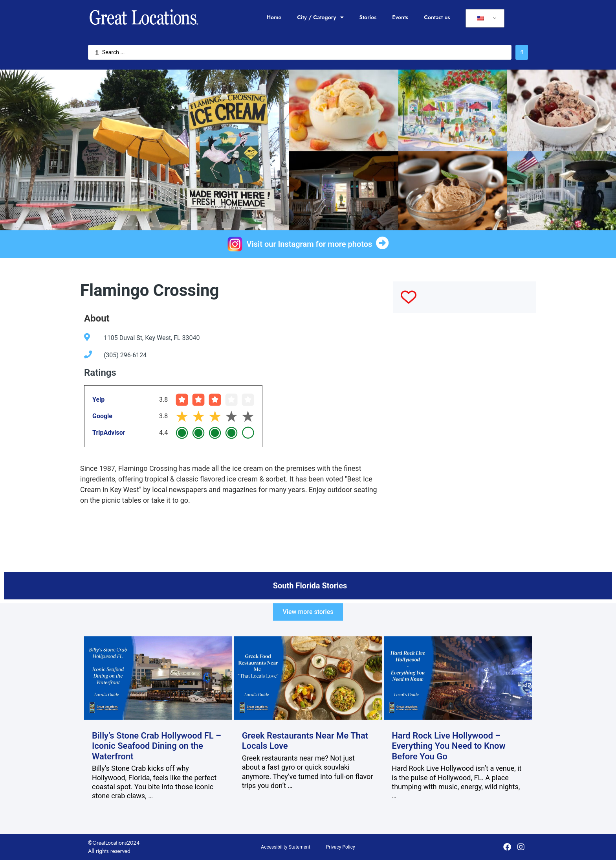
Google (102, 416)
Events (400, 17)
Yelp (98, 400)
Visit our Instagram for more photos (310, 244)
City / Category (320, 17)
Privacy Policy (341, 847)
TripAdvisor (109, 433)
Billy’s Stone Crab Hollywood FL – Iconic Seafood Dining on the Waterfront (157, 746)
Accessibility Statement (285, 847)
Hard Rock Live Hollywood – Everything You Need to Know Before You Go (449, 746)
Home (274, 17)
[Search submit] (522, 52)
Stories (368, 17)
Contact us (437, 17)
